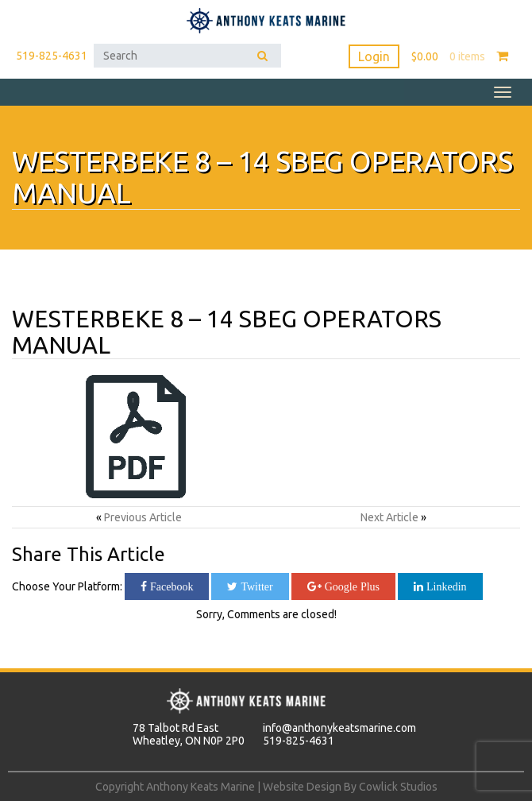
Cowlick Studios (398, 787)
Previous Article (143, 517)
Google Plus (351, 586)
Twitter (255, 586)
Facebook (170, 586)
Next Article (389, 517)
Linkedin (445, 586)
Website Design (302, 787)
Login (374, 56)
